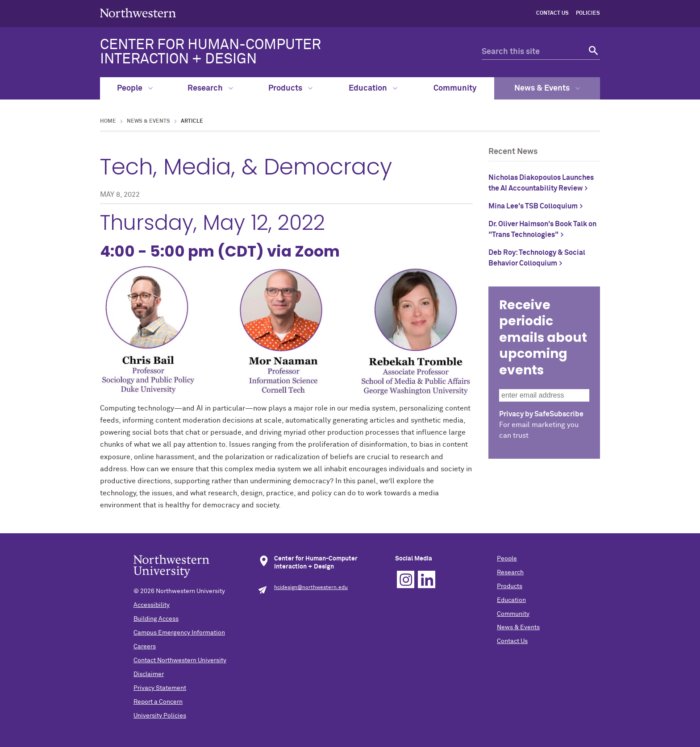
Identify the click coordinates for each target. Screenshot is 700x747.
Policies (588, 13)
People (135, 88)
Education (373, 88)
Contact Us (552, 13)
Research (210, 88)
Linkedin (427, 579)
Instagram (406, 579)
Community (455, 88)
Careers (145, 647)
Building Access (156, 619)
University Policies (160, 716)
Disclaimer (149, 674)
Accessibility (152, 605)
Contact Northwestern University (180, 660)
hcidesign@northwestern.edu (311, 588)
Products (290, 88)
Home (108, 121)
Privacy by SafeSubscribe (541, 414)
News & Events (547, 88)
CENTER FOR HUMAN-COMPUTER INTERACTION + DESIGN (210, 52)
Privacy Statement (160, 688)
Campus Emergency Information (179, 633)
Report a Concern (158, 702)
